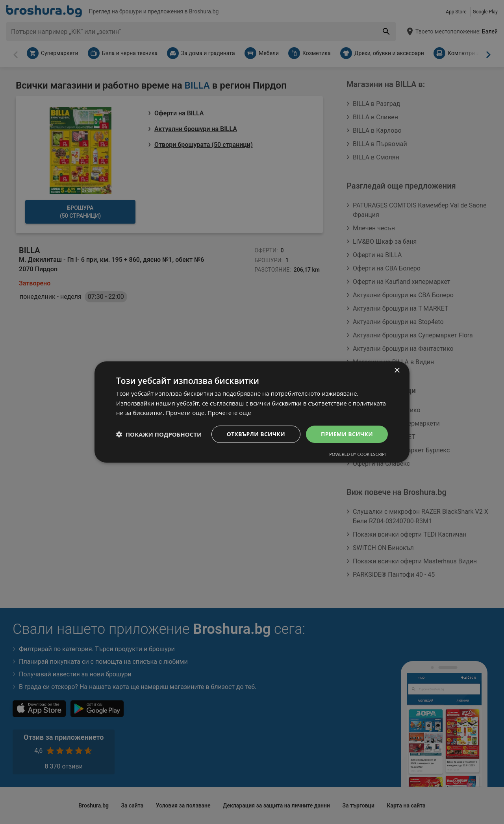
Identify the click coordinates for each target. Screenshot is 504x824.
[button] (159, 434)
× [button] (397, 370)
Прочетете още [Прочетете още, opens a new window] (230, 413)
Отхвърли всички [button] (255, 434)
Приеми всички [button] (347, 434)
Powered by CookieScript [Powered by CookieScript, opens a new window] (358, 455)
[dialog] (252, 412)
